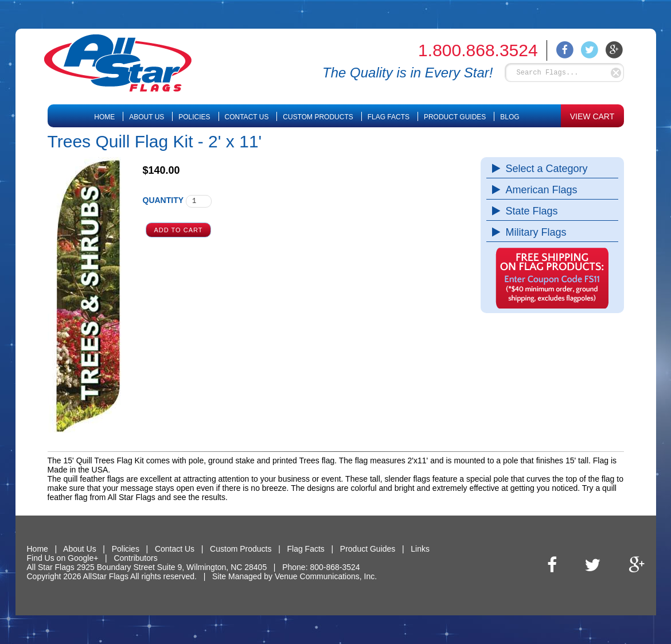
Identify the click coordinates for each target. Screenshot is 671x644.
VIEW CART (592, 116)
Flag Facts (389, 117)
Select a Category (544, 169)
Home (104, 117)
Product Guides (455, 117)
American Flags (539, 190)
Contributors (135, 558)
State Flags (529, 211)
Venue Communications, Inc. (326, 576)
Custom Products (318, 117)
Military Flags (533, 232)
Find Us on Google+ (63, 558)
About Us (147, 117)
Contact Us (247, 117)
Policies (194, 117)
